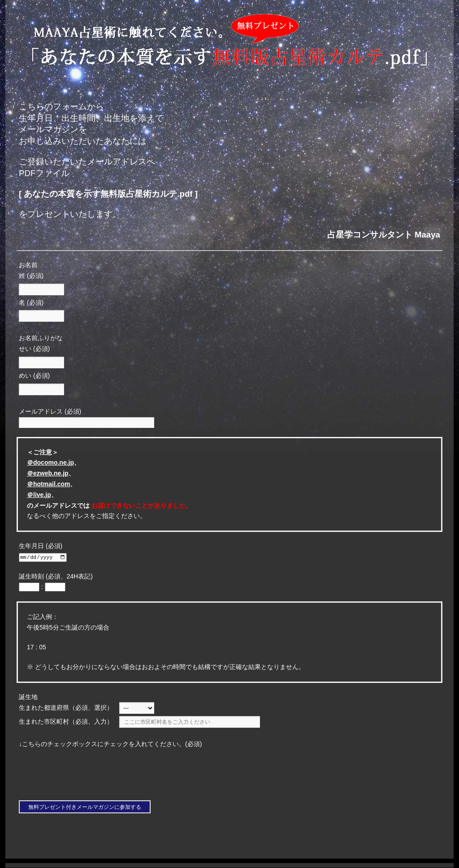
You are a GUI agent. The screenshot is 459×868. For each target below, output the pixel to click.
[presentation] (85, 776)
